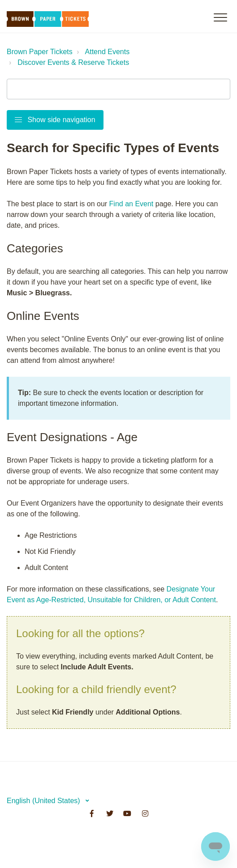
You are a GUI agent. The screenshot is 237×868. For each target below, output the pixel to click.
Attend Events (108, 52)
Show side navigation (55, 120)
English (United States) (44, 801)
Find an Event (131, 204)
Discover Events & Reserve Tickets (73, 62)
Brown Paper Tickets (40, 52)
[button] (220, 17)
